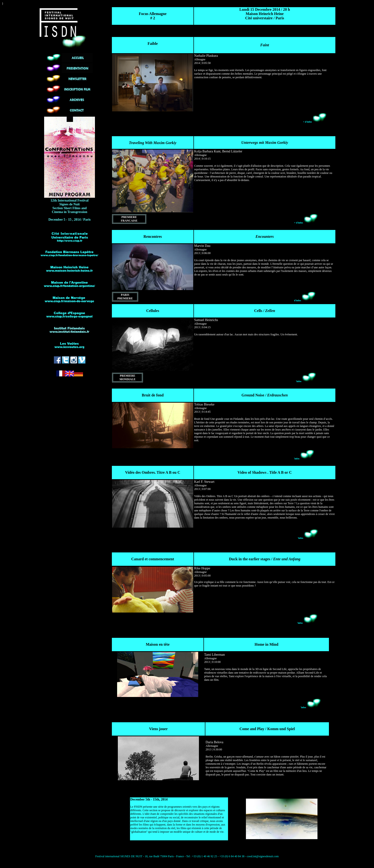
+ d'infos (315, 122)
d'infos (305, 300)
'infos (306, 381)
